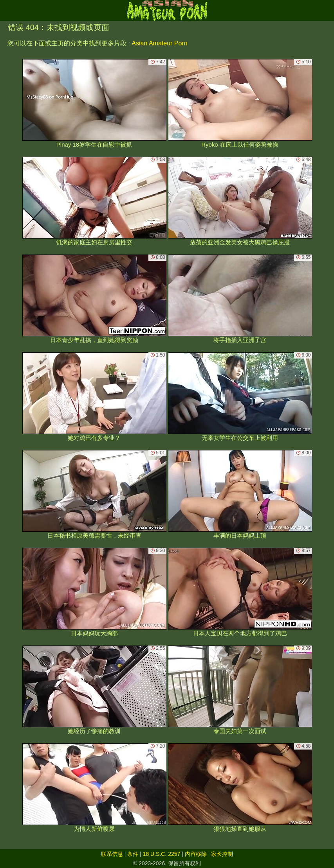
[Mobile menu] (7, 11)
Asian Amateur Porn (159, 43)
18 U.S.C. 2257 (162, 854)
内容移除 (196, 854)
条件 (133, 854)
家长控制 (222, 854)
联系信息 (112, 854)
